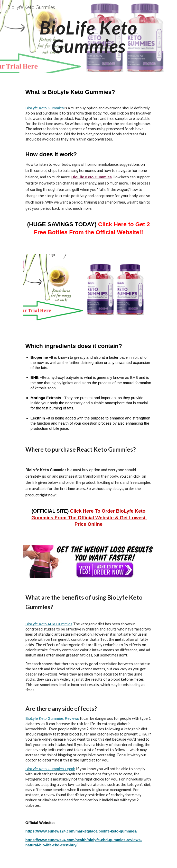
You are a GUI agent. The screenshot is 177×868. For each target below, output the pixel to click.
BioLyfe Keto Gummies (45, 108)
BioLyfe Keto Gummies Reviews (52, 718)
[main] (88, 37)
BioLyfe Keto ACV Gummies (49, 624)
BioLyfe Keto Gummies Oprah (50, 769)
